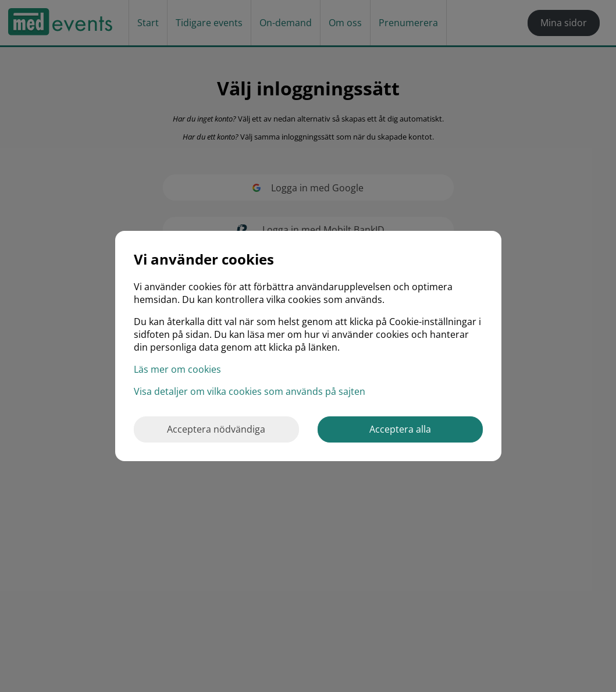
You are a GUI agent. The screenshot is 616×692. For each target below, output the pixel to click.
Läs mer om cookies (177, 369)
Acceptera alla (400, 429)
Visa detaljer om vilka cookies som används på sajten (250, 391)
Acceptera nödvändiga (216, 429)
